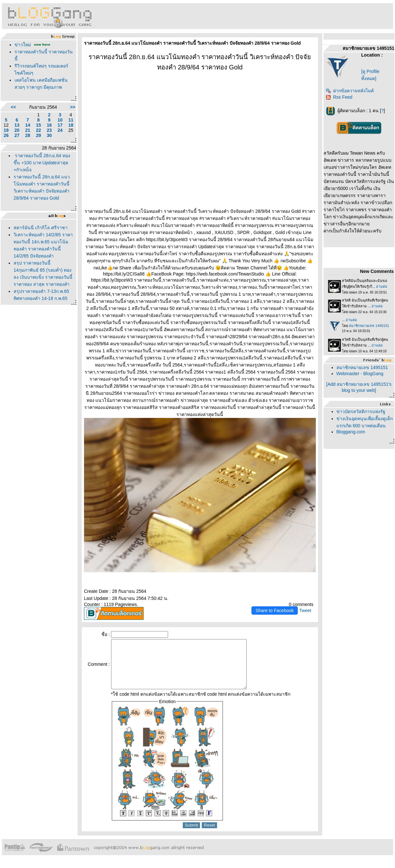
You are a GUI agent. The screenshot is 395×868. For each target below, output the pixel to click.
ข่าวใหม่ (23, 45)
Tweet (305, 610)
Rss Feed (339, 97)
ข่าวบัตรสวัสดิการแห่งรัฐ (361, 411)
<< (13, 107)
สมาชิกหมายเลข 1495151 (362, 367)
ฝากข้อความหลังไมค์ (350, 91)
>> (72, 107)
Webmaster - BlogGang (360, 374)
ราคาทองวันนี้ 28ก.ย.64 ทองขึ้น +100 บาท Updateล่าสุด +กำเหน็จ (42, 163)
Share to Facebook (275, 610)
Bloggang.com (351, 432)
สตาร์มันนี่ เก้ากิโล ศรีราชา (41, 228)
